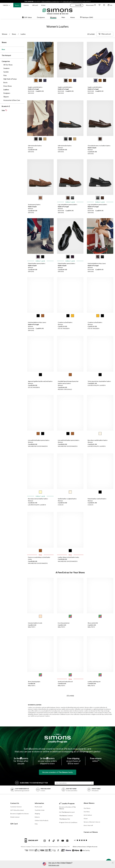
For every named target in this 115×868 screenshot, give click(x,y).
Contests (66, 816)
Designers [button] (41, 17)
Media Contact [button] (15, 817)
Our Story (87, 812)
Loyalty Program (58, 742)
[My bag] (110, 5)
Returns (37, 817)
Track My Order (40, 810)
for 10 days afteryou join (21, 761)
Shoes (4, 42)
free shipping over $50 (50, 1)
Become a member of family (58, 772)
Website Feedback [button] (26, 847)
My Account (39, 807)
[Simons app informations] (32, 842)
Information (39, 803)
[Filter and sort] (105, 34)
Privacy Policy (63, 847)
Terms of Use (36, 847)
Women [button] (53, 17)
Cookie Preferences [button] (53, 847)
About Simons (89, 803)
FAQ (36, 824)
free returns (68, 1)
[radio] (36, 80)
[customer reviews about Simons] (80, 840)
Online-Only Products (42, 820)
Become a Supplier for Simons (20, 814)
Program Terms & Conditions (68, 822)
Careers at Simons (91, 832)
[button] (77, 6)
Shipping (37, 814)
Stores (17, 5)
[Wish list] (100, 5)
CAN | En (6, 5)
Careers (26, 5)
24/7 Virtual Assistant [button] (17, 810)
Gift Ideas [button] (27, 17)
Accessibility (44, 847)
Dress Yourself (88, 825)
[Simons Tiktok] (54, 841)
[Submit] (92, 783)
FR (69, 847)
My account (91, 5)
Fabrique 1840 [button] (86, 17)
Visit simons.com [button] (54, 865)
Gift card (35, 5)
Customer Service (16, 807)
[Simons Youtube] (63, 841)
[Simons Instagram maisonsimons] (45, 841)
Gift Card (14, 824)
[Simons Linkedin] (67, 841)
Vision (43, 5)
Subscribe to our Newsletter (31, 783)
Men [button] (63, 17)
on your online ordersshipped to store (47, 761)
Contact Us (15, 803)
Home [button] (73, 17)
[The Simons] (58, 737)
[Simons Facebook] (49, 841)
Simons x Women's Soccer (92, 822)
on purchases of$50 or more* (73, 761)
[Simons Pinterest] (58, 841)
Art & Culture (88, 815)
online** (96, 760)
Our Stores (87, 808)
